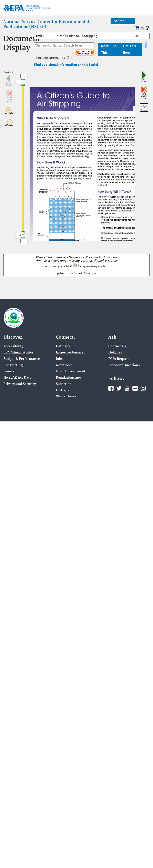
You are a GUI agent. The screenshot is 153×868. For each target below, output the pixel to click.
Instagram (143, 388)
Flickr (135, 388)
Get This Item (130, 49)
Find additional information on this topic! (66, 64)
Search (119, 21)
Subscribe (64, 384)
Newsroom (64, 365)
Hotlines (115, 353)
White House (66, 397)
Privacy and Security (20, 384)
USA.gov (63, 390)
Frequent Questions (124, 365)
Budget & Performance (22, 359)
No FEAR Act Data (17, 378)
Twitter (119, 388)
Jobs (59, 359)
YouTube (127, 388)
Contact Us (117, 346)
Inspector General (70, 353)
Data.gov (63, 346)
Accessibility (13, 346)
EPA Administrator (18, 353)
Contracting (13, 365)
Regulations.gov (69, 378)
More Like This (109, 49)
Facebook (111, 388)
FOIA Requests (120, 359)
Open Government (71, 371)
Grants (9, 371)
